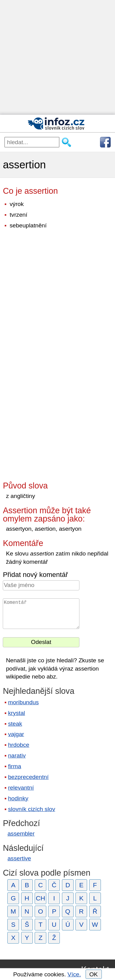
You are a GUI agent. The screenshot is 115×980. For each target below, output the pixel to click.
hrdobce (19, 745)
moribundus (23, 702)
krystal (16, 713)
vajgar (16, 734)
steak (15, 724)
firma (15, 766)
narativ (17, 756)
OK (94, 974)
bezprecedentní (28, 777)
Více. (74, 974)
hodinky (18, 798)
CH (41, 898)
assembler (21, 834)
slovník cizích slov (32, 809)
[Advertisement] (57, 57)
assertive (19, 858)
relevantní (21, 788)
